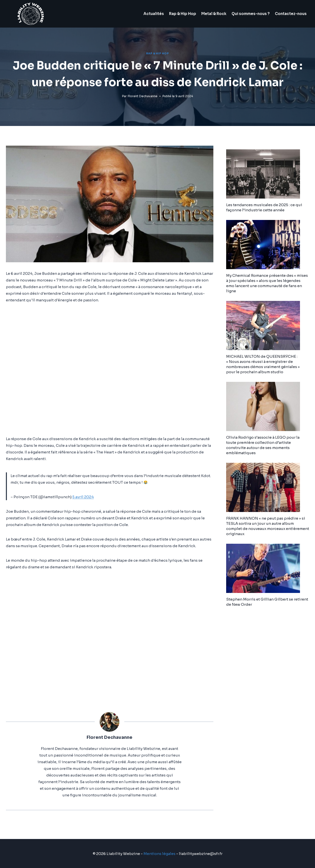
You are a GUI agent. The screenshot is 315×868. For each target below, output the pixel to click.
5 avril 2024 (83, 497)
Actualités (154, 14)
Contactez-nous (291, 14)
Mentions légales (159, 854)
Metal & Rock (214, 14)
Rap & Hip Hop (183, 14)
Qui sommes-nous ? (251, 14)
